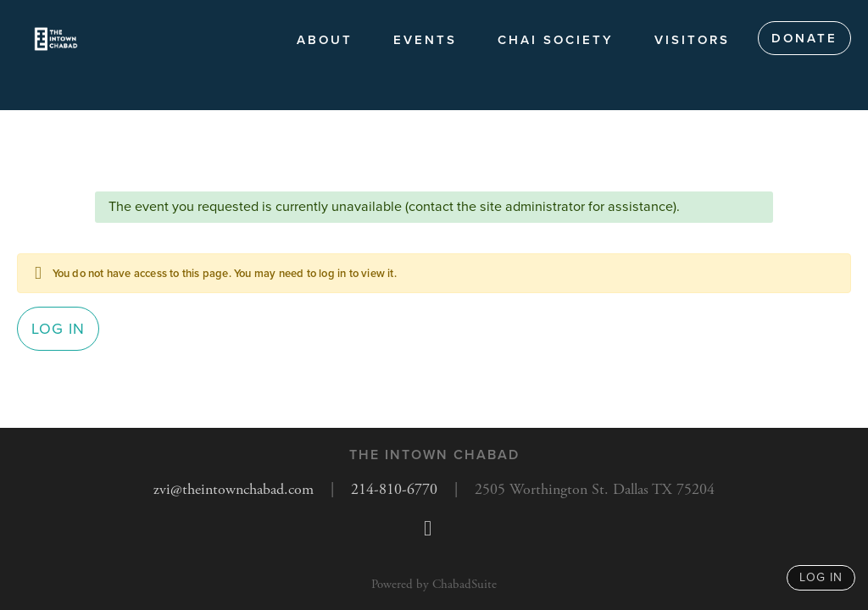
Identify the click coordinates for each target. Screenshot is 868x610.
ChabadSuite (465, 584)
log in (821, 577)
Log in (58, 329)
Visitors (692, 40)
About (325, 40)
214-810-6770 (394, 489)
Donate (804, 38)
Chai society (556, 40)
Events (425, 40)
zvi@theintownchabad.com (234, 489)
